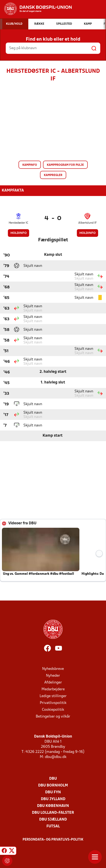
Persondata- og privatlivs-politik (53, 840)
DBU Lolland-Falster (53, 813)
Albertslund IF (87, 223)
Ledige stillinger (53, 696)
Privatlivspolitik (53, 703)
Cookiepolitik (53, 710)
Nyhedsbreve (53, 669)
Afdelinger (53, 683)
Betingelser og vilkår (53, 717)
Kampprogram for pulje (65, 165)
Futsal (53, 826)
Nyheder (53, 676)
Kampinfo (30, 165)
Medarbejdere (53, 689)
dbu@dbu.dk (56, 757)
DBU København (53, 806)
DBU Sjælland (53, 820)
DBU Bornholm (53, 786)
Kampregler (53, 175)
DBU (53, 779)
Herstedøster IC (19, 223)
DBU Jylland (53, 799)
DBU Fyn (53, 792)
